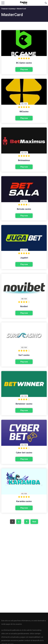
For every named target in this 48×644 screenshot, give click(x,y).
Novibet (24, 306)
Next (34, 522)
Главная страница (8, 9)
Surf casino (24, 355)
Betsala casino (24, 209)
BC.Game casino (24, 63)
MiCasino (24, 112)
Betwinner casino (24, 404)
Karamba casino (24, 501)
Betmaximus (24, 160)
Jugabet (24, 258)
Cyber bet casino (24, 453)
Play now (24, 69)
